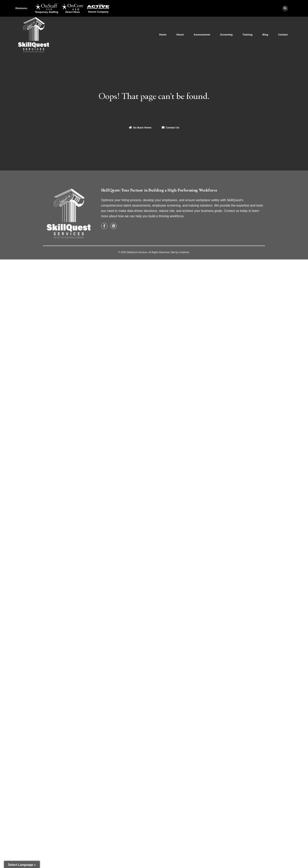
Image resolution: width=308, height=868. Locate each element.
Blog (265, 35)
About (180, 35)
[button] (285, 8)
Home (163, 35)
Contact (283, 35)
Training (247, 35)
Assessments (202, 35)
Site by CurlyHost (180, 252)
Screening (226, 35)
